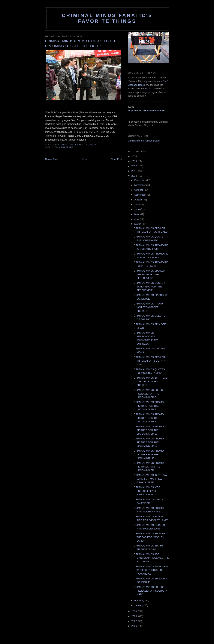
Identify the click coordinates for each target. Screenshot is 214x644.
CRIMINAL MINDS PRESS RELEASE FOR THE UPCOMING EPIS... (148, 394)
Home (84, 159)
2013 (135, 161)
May (137, 214)
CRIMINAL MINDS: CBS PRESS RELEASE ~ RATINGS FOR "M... (147, 491)
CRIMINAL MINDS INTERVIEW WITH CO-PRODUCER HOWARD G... (151, 570)
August (138, 200)
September (141, 195)
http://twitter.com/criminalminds (147, 111)
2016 (135, 156)
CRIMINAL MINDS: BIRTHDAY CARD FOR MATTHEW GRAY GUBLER (151, 479)
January (139, 605)
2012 (135, 166)
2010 (135, 176)
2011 (135, 171)
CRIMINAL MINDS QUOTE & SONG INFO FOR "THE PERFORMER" (150, 287)
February (140, 600)
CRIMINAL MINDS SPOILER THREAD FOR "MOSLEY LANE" (149, 537)
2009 (135, 611)
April (137, 219)
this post (148, 88)
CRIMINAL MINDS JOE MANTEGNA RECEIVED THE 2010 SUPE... (151, 558)
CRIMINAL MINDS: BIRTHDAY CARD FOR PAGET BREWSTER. (151, 381)
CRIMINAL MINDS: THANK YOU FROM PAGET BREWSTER (149, 307)
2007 (135, 621)
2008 (135, 616)
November (140, 185)
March (138, 224)
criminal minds (64, 147)
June (137, 209)
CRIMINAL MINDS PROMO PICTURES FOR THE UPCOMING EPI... (149, 467)
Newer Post (51, 159)
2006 (135, 626)
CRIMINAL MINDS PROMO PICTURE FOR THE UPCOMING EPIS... (149, 406)
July (137, 204)
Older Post (116, 159)
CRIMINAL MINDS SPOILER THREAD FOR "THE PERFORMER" (149, 274)
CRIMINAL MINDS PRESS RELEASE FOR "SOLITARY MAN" (150, 591)
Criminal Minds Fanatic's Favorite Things (107, 18)
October (139, 190)
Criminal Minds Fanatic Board (144, 141)
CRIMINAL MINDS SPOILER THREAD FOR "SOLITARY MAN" (150, 361)
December (140, 180)
